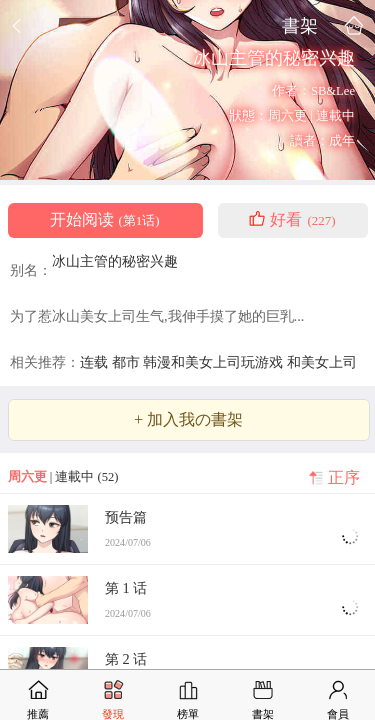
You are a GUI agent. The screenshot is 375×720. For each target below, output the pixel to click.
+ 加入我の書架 (188, 420)
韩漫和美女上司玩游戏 (215, 362)
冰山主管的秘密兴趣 (115, 261)
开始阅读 (104, 220)
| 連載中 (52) (63, 477)
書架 (300, 25)
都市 (128, 362)
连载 (96, 362)
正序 (344, 478)
